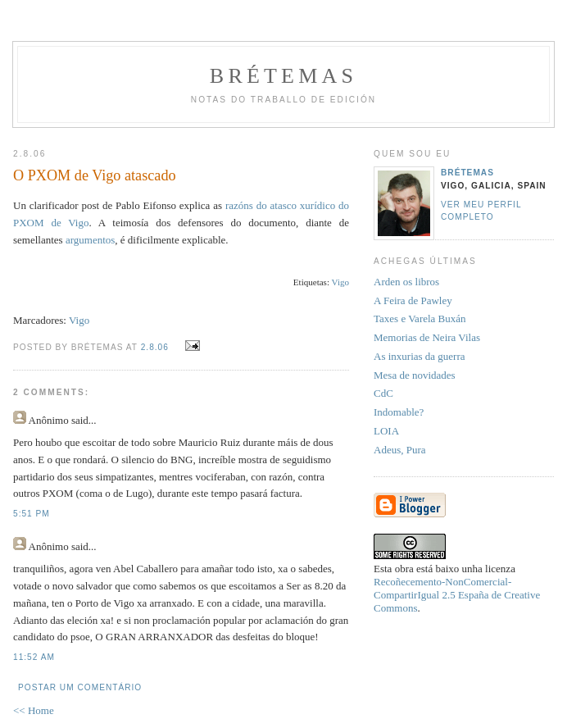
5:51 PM (32, 514)
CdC (383, 393)
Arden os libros (406, 282)
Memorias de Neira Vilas (427, 337)
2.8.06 (155, 347)
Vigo (79, 320)
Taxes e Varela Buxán (420, 318)
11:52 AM (34, 657)
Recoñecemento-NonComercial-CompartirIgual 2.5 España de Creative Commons (457, 595)
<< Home (34, 710)
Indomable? (399, 412)
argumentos (90, 240)
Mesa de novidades (415, 375)
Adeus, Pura (400, 450)
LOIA (386, 431)
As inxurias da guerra (420, 356)
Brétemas (283, 76)
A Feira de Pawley (413, 300)
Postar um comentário (80, 687)
